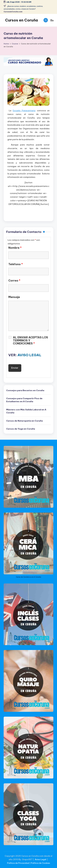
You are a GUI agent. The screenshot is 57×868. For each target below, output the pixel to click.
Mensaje (14, 297)
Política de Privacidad (18, 863)
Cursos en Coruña (22, 20)
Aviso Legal (41, 859)
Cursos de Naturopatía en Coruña (24, 421)
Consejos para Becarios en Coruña (25, 390)
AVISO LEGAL (29, 355)
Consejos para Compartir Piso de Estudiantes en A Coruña (24, 400)
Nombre (15, 248)
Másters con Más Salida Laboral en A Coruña (26, 411)
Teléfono (16, 264)
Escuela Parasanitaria (24, 111)
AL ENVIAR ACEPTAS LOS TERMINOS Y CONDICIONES (30, 340)
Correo (14, 281)
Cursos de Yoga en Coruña (21, 429)
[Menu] (52, 20)
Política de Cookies (40, 863)
